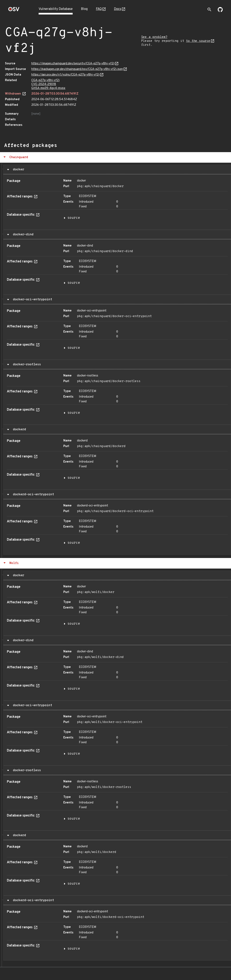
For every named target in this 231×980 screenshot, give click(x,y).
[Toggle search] (209, 10)
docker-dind (22, 234)
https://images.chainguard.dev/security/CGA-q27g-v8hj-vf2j (73, 64)
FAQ (99, 9)
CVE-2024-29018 (44, 84)
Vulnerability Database (56, 9)
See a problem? (154, 37)
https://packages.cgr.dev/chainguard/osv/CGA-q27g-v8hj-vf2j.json (77, 69)
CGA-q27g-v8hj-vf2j (45, 80)
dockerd (18, 429)
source (74, 218)
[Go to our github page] (220, 11)
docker (18, 170)
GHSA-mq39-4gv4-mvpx (48, 88)
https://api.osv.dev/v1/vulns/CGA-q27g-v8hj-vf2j (65, 75)
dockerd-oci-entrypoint (32, 494)
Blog (84, 9)
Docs (118, 9)
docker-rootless (26, 364)
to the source (198, 41)
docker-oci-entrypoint (32, 299)
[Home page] (14, 10)
